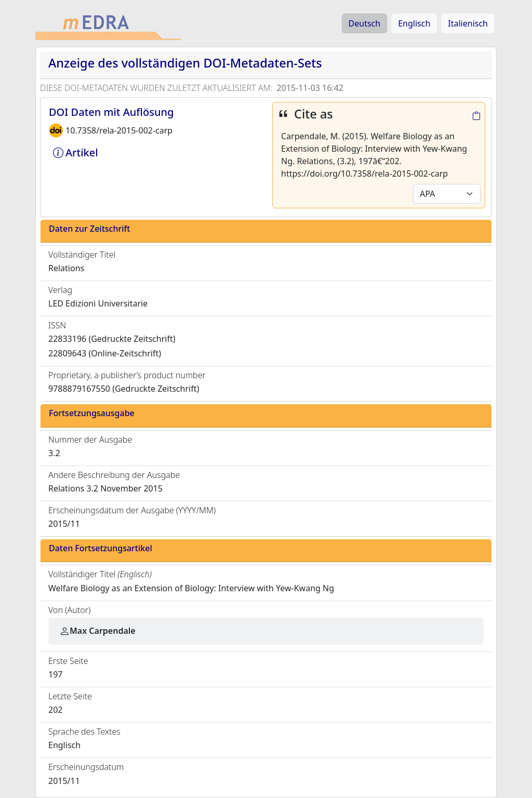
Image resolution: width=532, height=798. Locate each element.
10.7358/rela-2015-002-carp (119, 130)
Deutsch (365, 23)
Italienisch (468, 23)
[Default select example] (447, 194)
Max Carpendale (97, 631)
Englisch (414, 23)
